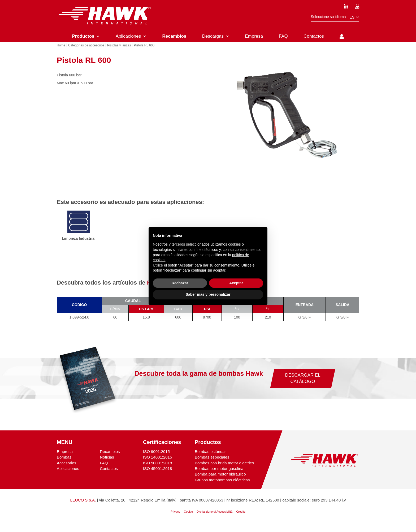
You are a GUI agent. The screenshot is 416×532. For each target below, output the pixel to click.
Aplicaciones (68, 476)
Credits (241, 519)
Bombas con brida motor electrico (224, 470)
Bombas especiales (212, 465)
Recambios (110, 459)
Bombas (64, 465)
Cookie (188, 519)
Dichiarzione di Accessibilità (214, 519)
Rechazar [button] (180, 283)
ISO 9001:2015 (156, 459)
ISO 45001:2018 (157, 476)
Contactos (109, 476)
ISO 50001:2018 (157, 470)
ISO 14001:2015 (157, 465)
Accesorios (66, 470)
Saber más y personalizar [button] (208, 294)
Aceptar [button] (236, 283)
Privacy (175, 519)
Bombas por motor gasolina (219, 476)
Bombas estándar (210, 459)
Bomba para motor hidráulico (220, 482)
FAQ (104, 470)
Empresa (65, 459)
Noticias (107, 465)
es (354, 17)
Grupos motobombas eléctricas (222, 487)
